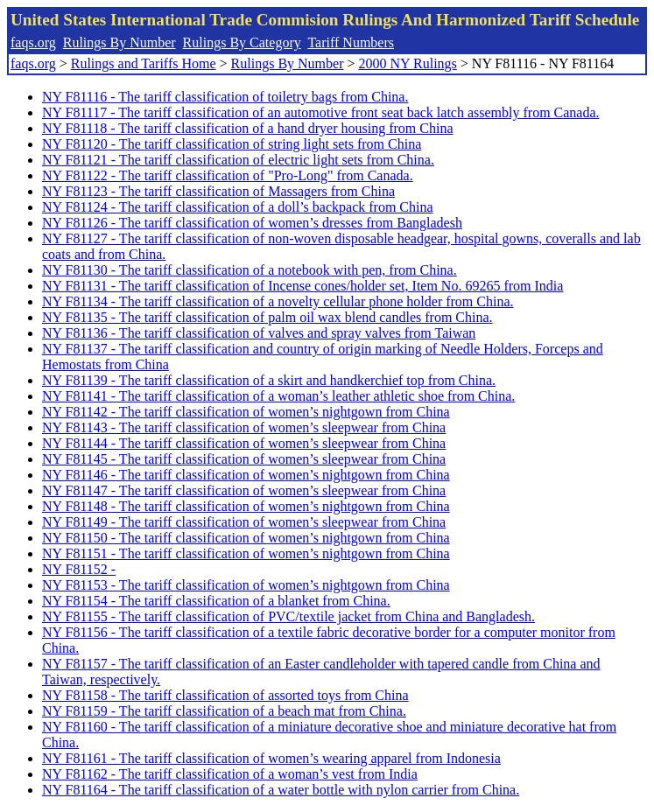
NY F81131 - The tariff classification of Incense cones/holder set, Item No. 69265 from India (302, 286)
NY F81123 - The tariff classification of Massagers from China (218, 191)
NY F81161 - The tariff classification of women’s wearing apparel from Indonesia (271, 758)
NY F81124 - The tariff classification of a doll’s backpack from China (238, 207)
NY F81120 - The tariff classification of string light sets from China (232, 144)
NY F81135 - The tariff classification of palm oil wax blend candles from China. (267, 317)
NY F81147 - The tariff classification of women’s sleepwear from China (244, 490)
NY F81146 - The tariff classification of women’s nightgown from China (246, 475)
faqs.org (33, 42)
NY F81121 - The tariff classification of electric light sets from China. (238, 160)
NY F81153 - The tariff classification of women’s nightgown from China (246, 585)
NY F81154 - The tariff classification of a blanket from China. (216, 601)
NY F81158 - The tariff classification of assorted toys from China (225, 695)
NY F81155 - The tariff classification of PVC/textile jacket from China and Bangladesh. (288, 616)
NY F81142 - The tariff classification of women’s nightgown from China (246, 412)
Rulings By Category (242, 42)
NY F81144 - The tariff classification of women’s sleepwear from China (244, 443)
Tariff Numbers (351, 42)
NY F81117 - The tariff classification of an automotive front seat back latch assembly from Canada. (321, 112)
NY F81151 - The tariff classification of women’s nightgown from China (246, 553)
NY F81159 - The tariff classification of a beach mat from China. (224, 711)
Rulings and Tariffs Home (144, 63)
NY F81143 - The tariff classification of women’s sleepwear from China (244, 427)
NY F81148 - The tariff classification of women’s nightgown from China (246, 506)
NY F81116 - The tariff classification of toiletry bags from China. (225, 97)
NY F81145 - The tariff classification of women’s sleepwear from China (244, 459)
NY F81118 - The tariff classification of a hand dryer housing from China (248, 128)
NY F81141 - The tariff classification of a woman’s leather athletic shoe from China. (278, 396)
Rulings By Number (120, 42)
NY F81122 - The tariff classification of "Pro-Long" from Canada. (228, 175)
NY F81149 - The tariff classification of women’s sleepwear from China (244, 522)
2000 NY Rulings (408, 63)
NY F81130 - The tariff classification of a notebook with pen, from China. (250, 270)
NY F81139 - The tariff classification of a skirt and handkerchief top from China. (269, 380)
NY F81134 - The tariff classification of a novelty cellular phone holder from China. (278, 301)
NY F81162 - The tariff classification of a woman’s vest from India (230, 774)
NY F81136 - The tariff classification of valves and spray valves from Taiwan (259, 333)
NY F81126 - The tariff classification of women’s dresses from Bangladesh (252, 223)
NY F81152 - (79, 569)
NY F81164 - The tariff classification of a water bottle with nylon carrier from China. (281, 790)
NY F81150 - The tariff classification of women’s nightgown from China (246, 538)
